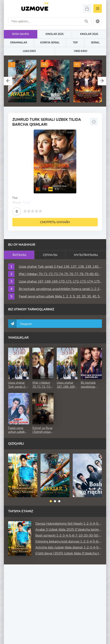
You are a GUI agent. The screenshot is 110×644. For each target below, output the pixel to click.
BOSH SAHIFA (21, 34)
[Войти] (87, 9)
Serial (27, 203)
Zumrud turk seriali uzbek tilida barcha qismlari (47, 122)
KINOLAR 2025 (55, 34)
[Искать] (86, 21)
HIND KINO (81, 51)
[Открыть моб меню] (98, 9)
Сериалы (50, 255)
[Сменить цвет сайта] (98, 21)
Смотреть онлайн (55, 222)
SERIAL (95, 43)
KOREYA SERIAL (50, 43)
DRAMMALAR (19, 43)
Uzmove (35, 8)
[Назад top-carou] (8, 81)
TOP (75, 43)
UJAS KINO (29, 51)
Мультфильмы (86, 255)
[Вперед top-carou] (102, 81)
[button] (51, 501)
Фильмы (19, 255)
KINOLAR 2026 (89, 34)
